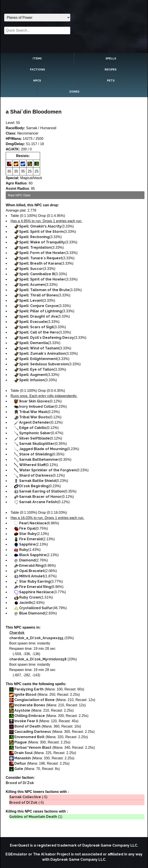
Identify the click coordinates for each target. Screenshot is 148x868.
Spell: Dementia (34, 343)
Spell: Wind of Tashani (39, 348)
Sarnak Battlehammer (39, 460)
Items (37, 58)
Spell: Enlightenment (38, 359)
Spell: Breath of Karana (40, 263)
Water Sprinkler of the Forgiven (48, 470)
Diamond (27, 560)
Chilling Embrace (30, 716)
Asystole (22, 710)
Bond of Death (27, 726)
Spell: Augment (33, 375)
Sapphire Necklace (36, 592)
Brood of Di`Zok (20, 783)
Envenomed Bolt (29, 737)
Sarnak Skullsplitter (37, 444)
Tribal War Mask (33, 412)
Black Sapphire (33, 555)
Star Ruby (28, 534)
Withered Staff (32, 465)
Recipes (111, 69)
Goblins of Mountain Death (33, 817)
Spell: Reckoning (34, 237)
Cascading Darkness (33, 732)
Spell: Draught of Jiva (38, 316)
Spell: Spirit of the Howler (42, 279)
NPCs (37, 81)
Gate (19, 769)
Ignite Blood (25, 695)
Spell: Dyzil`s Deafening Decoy (47, 338)
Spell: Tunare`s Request (41, 258)
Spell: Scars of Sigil (36, 327)
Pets (111, 81)
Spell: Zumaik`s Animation (42, 353)
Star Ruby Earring (35, 581)
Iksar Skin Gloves (34, 401)
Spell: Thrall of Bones (39, 295)
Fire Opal (27, 528)
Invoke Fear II (26, 721)
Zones (74, 92)
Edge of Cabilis (33, 428)
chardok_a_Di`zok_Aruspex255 (36, 638)
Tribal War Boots (34, 417)
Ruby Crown (30, 597)
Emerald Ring (31, 566)
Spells (111, 58)
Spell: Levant (31, 300)
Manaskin (23, 758)
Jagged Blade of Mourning (43, 449)
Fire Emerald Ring (35, 587)
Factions (37, 69)
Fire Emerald (31, 539)
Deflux (20, 763)
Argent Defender (35, 422)
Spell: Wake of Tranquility (42, 242)
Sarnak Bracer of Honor (40, 497)
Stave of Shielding (36, 454)
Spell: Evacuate (33, 322)
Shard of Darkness (36, 475)
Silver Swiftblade (34, 438)
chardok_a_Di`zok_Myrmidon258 (38, 659)
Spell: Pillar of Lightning (41, 311)
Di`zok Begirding (34, 486)
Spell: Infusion (32, 380)
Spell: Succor (31, 269)
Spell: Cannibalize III (37, 274)
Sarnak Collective (25, 797)
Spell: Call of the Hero (39, 332)
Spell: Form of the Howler (42, 253)
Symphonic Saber (35, 433)
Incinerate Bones (30, 705)
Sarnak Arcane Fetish (38, 502)
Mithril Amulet (32, 576)
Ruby (24, 550)
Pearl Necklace (33, 523)
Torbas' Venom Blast (33, 748)
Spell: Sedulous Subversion (44, 364)
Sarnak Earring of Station (42, 491)
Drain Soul (23, 753)
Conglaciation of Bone (34, 700)
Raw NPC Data (19, 195)
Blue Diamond (32, 613)
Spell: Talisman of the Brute (44, 290)
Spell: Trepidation (35, 247)
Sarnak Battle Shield (37, 481)
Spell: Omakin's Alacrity (40, 226)
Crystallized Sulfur (36, 608)
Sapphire (27, 544)
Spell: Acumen (32, 285)
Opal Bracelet (32, 571)
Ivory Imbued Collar (37, 407)
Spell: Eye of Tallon (36, 369)
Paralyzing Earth (29, 689)
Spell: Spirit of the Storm (41, 232)
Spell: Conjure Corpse (39, 306)
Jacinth (26, 603)
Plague (21, 742)
